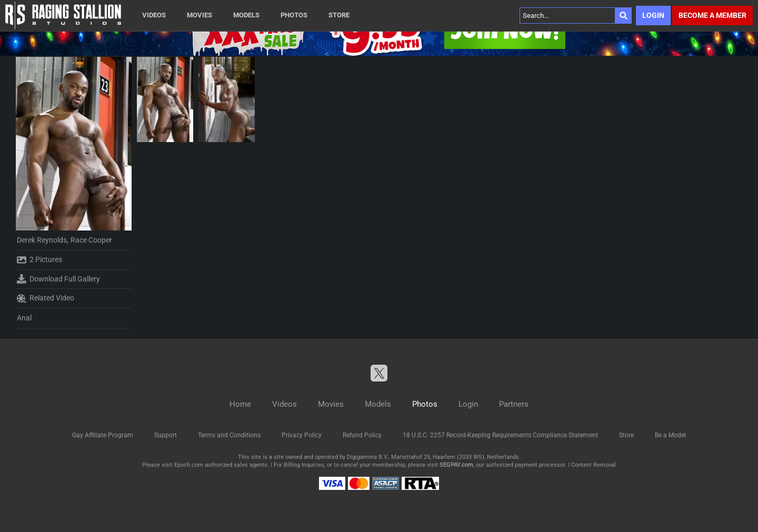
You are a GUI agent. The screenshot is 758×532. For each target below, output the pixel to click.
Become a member (712, 15)
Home (240, 404)
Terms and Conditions (229, 435)
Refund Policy (362, 435)
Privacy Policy (302, 435)
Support (166, 435)
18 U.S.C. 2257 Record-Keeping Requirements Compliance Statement (500, 435)
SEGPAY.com (456, 465)
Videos (154, 15)
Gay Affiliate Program (103, 435)
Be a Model (670, 435)
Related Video (46, 298)
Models (246, 15)
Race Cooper (91, 240)
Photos (294, 15)
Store (339, 15)
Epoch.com (189, 465)
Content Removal (594, 465)
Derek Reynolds (42, 240)
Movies (200, 15)
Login (653, 15)
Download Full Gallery (58, 279)
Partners (514, 404)
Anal (24, 318)
